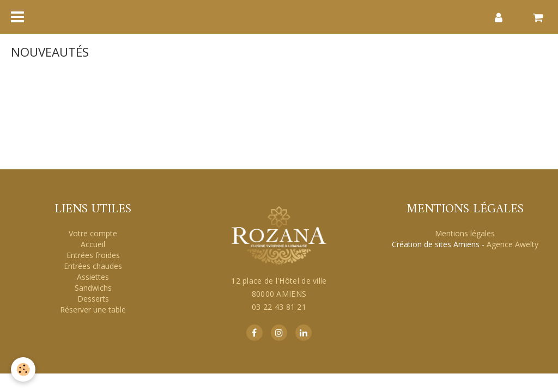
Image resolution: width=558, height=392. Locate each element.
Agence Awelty (512, 244)
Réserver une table (93, 310)
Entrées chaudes (93, 266)
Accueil (93, 244)
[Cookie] (23, 369)
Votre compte (93, 233)
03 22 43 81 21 (279, 307)
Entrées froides (93, 255)
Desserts (93, 299)
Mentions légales (465, 233)
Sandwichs (93, 288)
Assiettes (93, 277)
